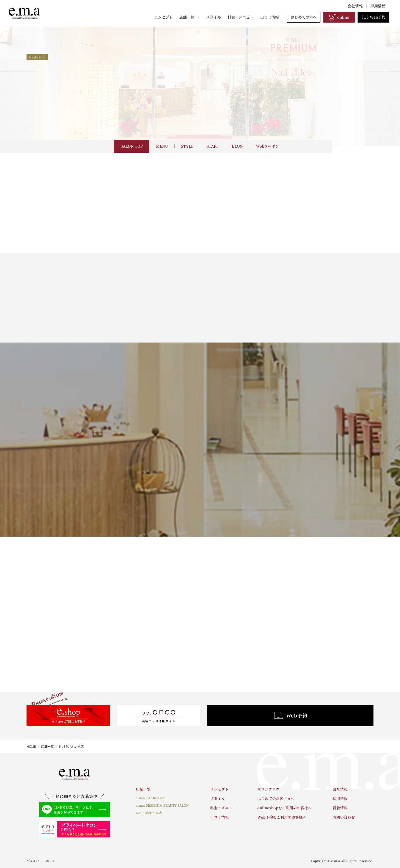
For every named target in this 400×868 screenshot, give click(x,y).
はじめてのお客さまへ (276, 798)
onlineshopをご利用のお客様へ (284, 808)
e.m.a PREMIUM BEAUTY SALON (162, 805)
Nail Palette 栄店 (149, 813)
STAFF (213, 146)
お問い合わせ (344, 817)
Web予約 (373, 17)
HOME (31, 746)
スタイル (214, 17)
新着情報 (340, 808)
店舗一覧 (189, 17)
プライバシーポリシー (42, 861)
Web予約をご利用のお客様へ (282, 817)
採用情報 (378, 6)
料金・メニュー (241, 17)
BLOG (237, 146)
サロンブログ (268, 789)
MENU (162, 146)
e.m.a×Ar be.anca (151, 798)
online (339, 17)
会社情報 (355, 6)
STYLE (187, 146)
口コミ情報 (269, 17)
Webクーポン (268, 146)
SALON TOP (132, 146)
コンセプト (163, 17)
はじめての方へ (304, 17)
